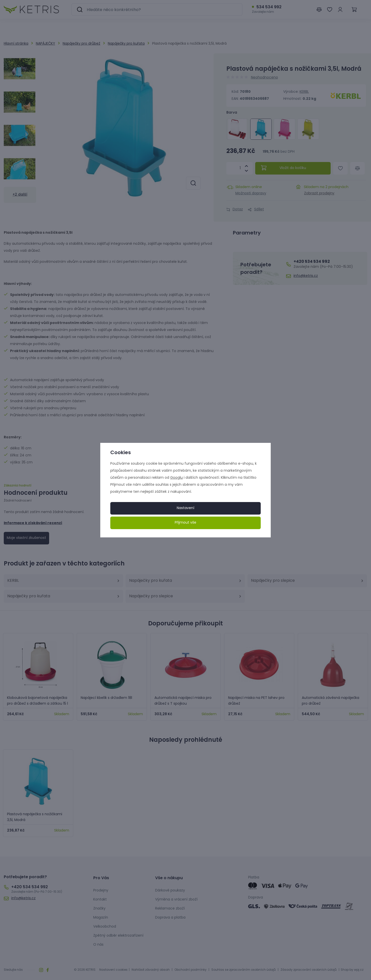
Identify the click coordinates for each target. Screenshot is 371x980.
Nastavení (185, 508)
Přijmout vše (185, 523)
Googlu (176, 478)
